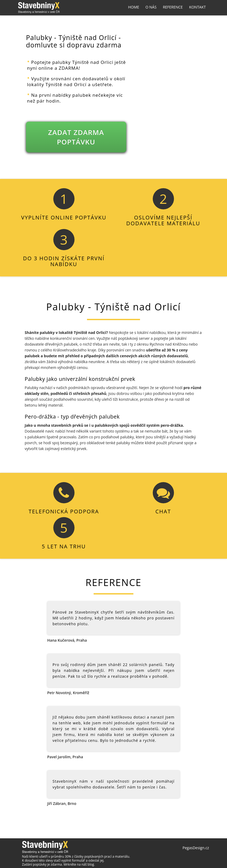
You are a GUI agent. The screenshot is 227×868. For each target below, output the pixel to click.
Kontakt (197, 7)
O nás (151, 7)
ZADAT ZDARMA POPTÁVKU (76, 137)
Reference (173, 7)
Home (134, 7)
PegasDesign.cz (196, 848)
